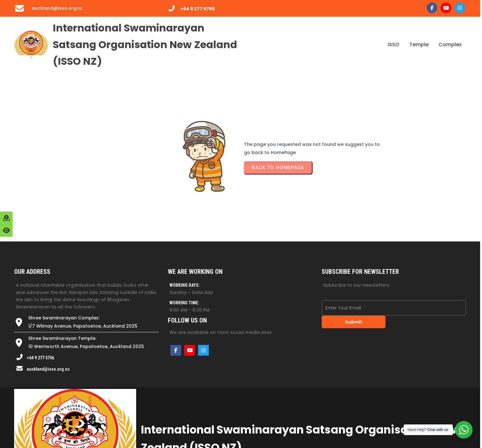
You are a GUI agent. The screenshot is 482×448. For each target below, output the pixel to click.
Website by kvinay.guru (379, 426)
